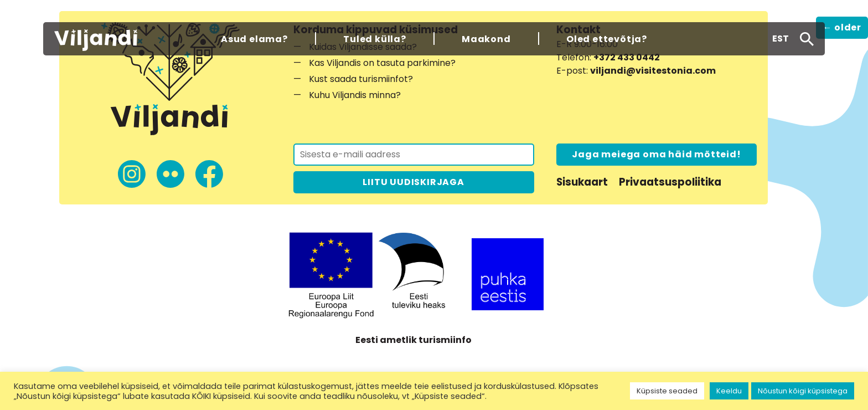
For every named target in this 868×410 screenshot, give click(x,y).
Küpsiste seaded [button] (667, 391)
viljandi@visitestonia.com (653, 71)
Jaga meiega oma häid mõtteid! (656, 154)
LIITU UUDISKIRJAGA (413, 182)
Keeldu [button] (729, 391)
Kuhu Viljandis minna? (355, 95)
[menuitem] (781, 39)
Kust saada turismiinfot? (361, 79)
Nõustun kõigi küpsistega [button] (803, 391)
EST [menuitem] (781, 39)
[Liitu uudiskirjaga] (414, 155)
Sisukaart (582, 182)
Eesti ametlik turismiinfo (414, 340)
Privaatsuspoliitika (670, 182)
